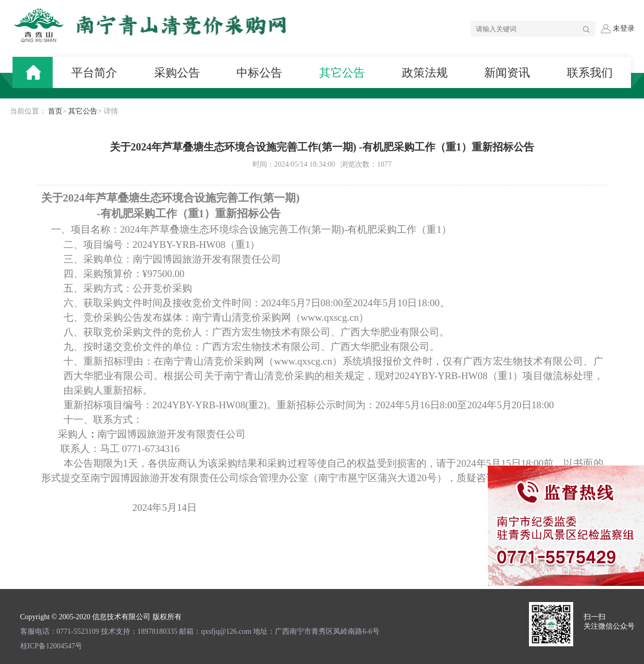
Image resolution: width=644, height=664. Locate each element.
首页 (55, 111)
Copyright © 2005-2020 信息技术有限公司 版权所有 (101, 617)
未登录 (617, 29)
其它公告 (83, 111)
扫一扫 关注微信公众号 (609, 622)
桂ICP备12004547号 (52, 646)
